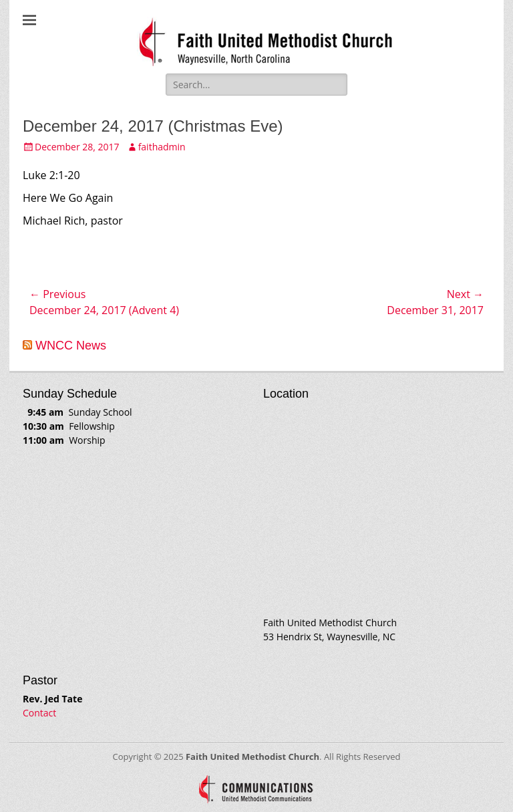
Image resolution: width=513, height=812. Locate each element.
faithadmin (162, 147)
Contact (39, 713)
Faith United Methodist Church (252, 757)
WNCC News (71, 346)
